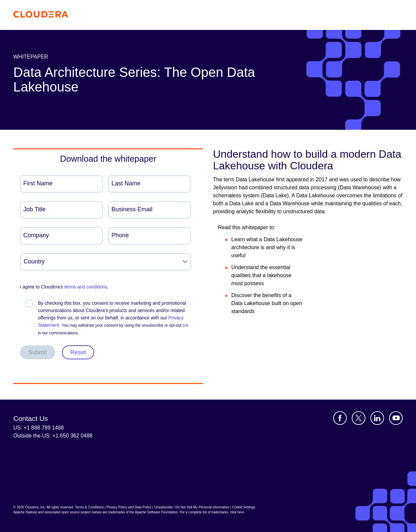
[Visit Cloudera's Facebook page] (340, 418)
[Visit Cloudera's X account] (359, 418)
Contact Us (31, 418)
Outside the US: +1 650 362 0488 (53, 436)
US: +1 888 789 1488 (39, 428)
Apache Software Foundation (156, 512)
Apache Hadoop (25, 512)
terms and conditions (86, 287)
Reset (78, 352)
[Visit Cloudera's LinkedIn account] (377, 418)
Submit (38, 352)
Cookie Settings (244, 507)
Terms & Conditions (89, 507)
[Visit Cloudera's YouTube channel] (396, 418)
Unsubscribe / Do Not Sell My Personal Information (192, 507)
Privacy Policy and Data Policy (129, 507)
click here (237, 512)
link (186, 325)
